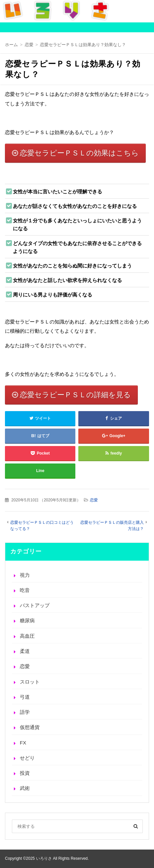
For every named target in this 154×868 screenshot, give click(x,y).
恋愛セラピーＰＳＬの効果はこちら (79, 153)
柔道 (25, 651)
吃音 (25, 590)
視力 (25, 575)
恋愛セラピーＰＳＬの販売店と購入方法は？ (112, 526)
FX (23, 743)
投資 (25, 773)
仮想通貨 (30, 727)
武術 (25, 788)
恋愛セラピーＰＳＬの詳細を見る (75, 395)
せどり (27, 758)
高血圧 (27, 636)
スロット (30, 682)
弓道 (25, 697)
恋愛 (94, 500)
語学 (25, 712)
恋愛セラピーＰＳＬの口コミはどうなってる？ (42, 526)
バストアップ (35, 605)
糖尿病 (27, 620)
